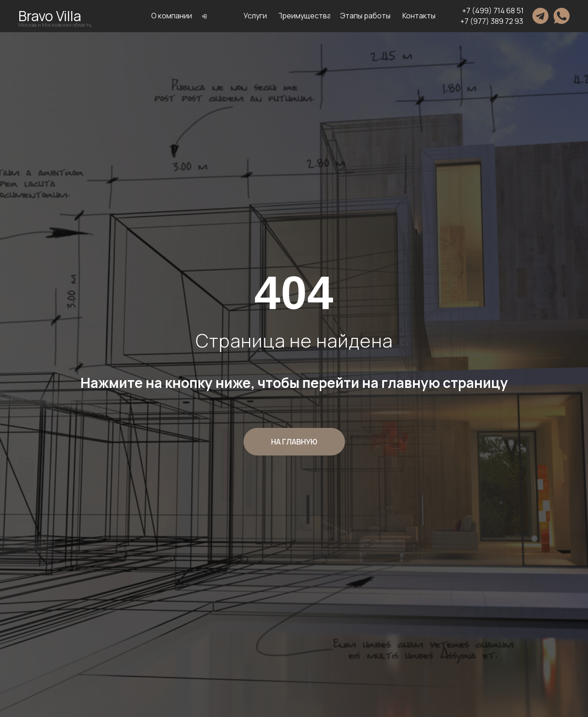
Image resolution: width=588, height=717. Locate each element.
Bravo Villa (50, 16)
